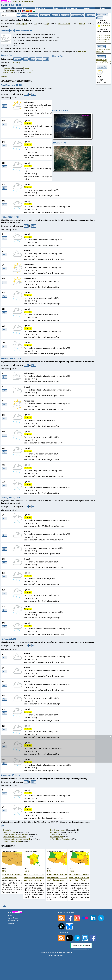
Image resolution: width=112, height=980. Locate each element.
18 (107, 38)
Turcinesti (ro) (33, 15)
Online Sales (101, 47)
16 (103, 38)
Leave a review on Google (81, 949)
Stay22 (46, 59)
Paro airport (82, 51)
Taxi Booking (16, 63)
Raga (47, 24)
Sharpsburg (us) (65, 15)
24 (101, 26)
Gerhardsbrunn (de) (78, 15)
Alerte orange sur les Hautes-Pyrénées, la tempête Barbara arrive (57, 877)
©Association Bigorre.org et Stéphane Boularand (56, 952)
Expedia (32, 59)
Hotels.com (17, 59)
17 (105, 38)
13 (97, 38)
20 (97, 40)
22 (101, 40)
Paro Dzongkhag (21, 24)
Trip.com (26, 68)
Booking (25, 59)
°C (16, 11)
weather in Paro (102, 67)
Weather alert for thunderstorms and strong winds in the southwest (34, 877)
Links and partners (13, 921)
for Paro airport (55, 835)
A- (1, 11)
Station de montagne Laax (12, 841)
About (15, 912)
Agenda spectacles (102, 15)
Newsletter (11, 923)
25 (103, 26)
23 (99, 26)
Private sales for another (104, 61)
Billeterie (100, 18)
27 (107, 26)
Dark (13, 11)
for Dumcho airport (56, 837)
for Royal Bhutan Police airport (60, 839)
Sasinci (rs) (55, 15)
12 (109, 36)
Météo (4, 871)
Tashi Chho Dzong (64, 24)
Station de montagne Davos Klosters (15, 835)
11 (107, 36)
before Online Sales (103, 51)
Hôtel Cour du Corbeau (58, 830)
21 (99, 40)
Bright (8, 11)
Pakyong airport (8, 70)
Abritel (39, 59)
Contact (10, 915)
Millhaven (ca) (90, 15)
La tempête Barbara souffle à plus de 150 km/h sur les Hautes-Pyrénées (79, 877)
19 (109, 38)
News (9, 8)
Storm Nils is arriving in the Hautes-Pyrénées (12, 876)
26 (105, 26)
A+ (4, 11)
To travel (4, 77)
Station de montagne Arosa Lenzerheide (17, 839)
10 (105, 36)
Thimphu (82, 24)
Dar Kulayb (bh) (44, 15)
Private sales (101, 57)
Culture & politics (71, 8)
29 (97, 28)
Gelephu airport (8, 72)
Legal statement (13, 918)
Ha (36, 24)
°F (18, 11)
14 (99, 38)
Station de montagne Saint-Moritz (14, 837)
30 (99, 28)
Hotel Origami (54, 832)
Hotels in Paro (58, 56)
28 (109, 26)
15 (101, 38)
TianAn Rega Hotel (9, 832)
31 (105, 42)
